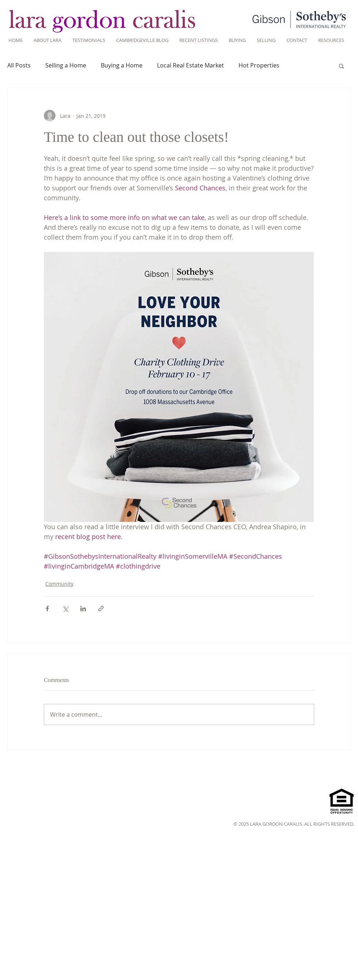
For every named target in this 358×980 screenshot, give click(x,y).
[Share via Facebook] (47, 609)
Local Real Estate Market (191, 65)
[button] (341, 66)
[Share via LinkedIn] (83, 609)
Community (59, 584)
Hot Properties (259, 65)
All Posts (19, 65)
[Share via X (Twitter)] (65, 609)
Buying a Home (122, 65)
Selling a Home (66, 65)
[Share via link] (101, 609)
